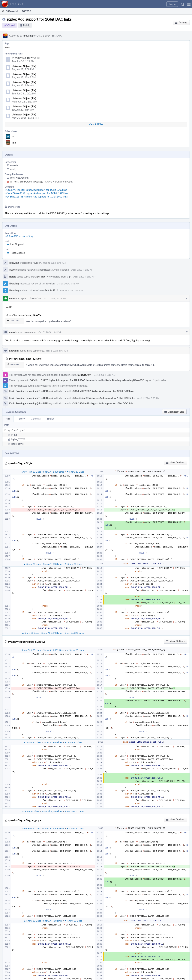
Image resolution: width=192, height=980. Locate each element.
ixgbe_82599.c (19, 439)
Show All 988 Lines (53, 564)
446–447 (13, 321)
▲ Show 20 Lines (32, 564)
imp (14, 143)
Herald (13, 277)
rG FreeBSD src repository (19, 236)
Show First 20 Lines (31, 472)
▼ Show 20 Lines (75, 472)
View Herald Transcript (59, 277)
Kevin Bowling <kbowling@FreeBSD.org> (128, 380)
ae (13, 136)
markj (13, 169)
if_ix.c (14, 435)
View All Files (96, 124)
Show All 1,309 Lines (54, 472)
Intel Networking (19, 178)
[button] (189, 4)
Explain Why (159, 380)
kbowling (28, 36)
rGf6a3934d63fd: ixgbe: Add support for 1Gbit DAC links (36, 190)
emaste (14, 165)
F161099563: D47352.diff (26, 58)
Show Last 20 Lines (74, 633)
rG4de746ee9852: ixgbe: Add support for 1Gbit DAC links (37, 193)
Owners (13, 270)
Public (27, 25)
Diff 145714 (52, 290)
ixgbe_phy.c (17, 444)
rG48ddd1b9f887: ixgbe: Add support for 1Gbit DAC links (37, 197)
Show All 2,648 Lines (52, 633)
